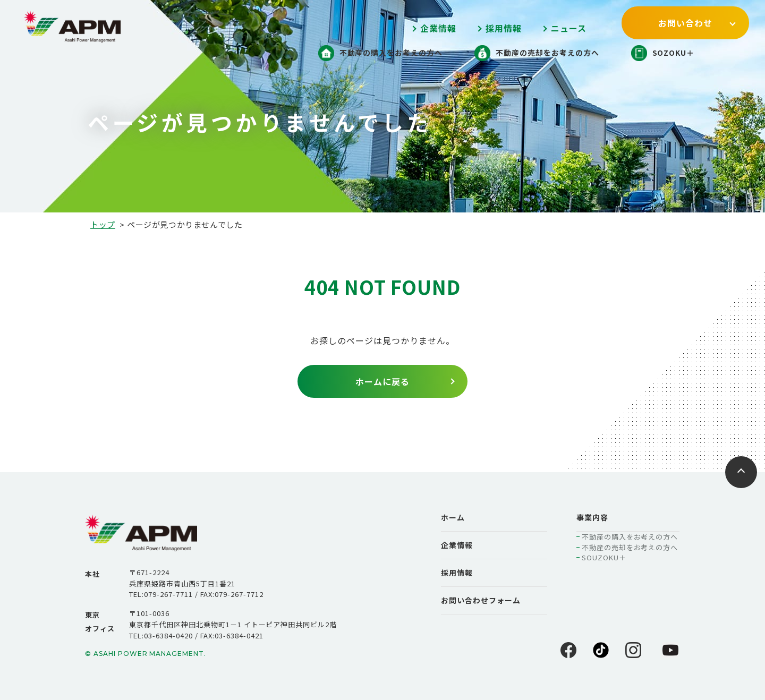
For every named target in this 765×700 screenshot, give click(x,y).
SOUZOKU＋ (604, 557)
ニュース (569, 28)
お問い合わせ (685, 23)
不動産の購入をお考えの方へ (630, 537)
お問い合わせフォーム (481, 600)
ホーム (453, 517)
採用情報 (504, 28)
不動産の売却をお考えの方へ (630, 547)
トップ (103, 224)
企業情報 (438, 28)
